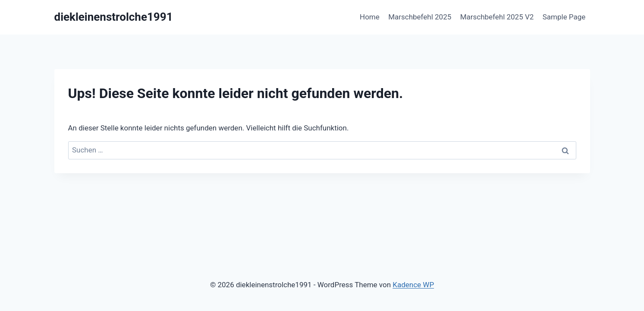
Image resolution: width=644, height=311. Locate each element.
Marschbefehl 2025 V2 (497, 17)
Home (370, 17)
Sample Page (564, 17)
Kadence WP (413, 285)
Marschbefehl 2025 (420, 17)
